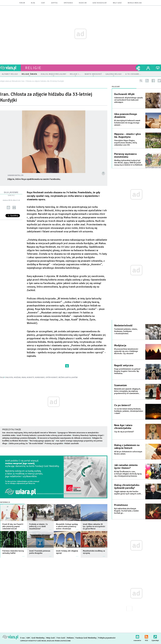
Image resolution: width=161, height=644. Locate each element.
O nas (22, 638)
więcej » (23, 528)
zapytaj (54, 3)
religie (33, 68)
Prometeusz (121, 505)
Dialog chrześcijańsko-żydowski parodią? (127, 487)
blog (33, 3)
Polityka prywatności (107, 638)
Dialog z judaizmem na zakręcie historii (127, 447)
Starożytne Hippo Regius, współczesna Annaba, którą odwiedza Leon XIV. (126, 143)
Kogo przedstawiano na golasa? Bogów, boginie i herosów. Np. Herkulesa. (127, 371)
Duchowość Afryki (124, 94)
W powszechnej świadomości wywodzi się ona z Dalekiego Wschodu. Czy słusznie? (126, 351)
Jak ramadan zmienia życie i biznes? (126, 467)
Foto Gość (61, 638)
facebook (153, 81)
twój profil (148, 68)
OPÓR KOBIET (52, 377)
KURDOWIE (40, 377)
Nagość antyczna (124, 365)
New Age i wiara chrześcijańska (123, 427)
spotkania (68, 3)
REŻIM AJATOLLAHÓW (68, 377)
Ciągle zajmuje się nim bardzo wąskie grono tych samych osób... (128, 493)
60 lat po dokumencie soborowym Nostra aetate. (128, 453)
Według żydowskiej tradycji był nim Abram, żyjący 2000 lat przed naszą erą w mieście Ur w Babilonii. (128, 163)
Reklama (70, 638)
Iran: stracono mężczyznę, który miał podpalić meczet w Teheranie (29, 433)
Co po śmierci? (123, 405)
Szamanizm (121, 385)
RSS (146, 636)
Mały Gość (117, 3)
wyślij (8, 208)
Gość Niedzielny (100, 3)
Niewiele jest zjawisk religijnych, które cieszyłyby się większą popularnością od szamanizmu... (127, 391)
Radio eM (83, 3)
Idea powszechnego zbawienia (126, 116)
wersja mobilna (135, 3)
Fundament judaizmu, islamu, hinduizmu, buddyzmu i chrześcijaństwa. (126, 331)
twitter (159, 81)
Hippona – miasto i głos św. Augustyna (128, 135)
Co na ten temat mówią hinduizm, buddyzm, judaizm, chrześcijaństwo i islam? (129, 411)
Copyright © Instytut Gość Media (33, 641)
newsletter (137, 636)
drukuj (14, 208)
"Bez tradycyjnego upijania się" (42, 441)
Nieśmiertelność (123, 326)
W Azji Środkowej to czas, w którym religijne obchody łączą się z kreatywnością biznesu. (128, 474)
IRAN (24, 377)
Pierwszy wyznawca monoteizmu (125, 155)
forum (22, 3)
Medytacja (120, 345)
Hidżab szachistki (72, 444)
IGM (28, 638)
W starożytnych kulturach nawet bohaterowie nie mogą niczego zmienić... (127, 123)
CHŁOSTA (9, 377)
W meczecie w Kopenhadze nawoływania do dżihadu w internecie (64, 438)
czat (43, 3)
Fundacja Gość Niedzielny (86, 638)
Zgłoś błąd (155, 636)
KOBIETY (30, 377)
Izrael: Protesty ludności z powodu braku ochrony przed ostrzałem (44, 435)
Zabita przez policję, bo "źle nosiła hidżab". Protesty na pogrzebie (36, 444)
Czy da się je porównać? (124, 432)
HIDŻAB (17, 377)
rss (147, 81)
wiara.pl (10, 68)
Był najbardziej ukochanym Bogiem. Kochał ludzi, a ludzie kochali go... (126, 511)
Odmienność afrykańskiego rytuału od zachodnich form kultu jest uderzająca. (128, 100)
